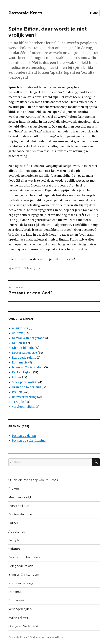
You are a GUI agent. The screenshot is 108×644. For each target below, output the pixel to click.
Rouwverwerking (24, 397)
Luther (17, 377)
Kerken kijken (22, 372)
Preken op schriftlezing (29, 441)
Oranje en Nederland (26, 387)
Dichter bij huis (32, 268)
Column (17, 333)
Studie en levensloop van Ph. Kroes (33, 480)
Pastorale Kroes (25, 13)
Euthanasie (20, 362)
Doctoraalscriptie (24, 353)
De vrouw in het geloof (28, 338)
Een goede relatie (24, 358)
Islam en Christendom (28, 367)
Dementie (19, 343)
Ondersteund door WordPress (47, 637)
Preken (17, 392)
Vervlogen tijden (24, 407)
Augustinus (20, 328)
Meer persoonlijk (24, 382)
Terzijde (18, 402)
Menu (94, 13)
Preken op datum (24, 436)
